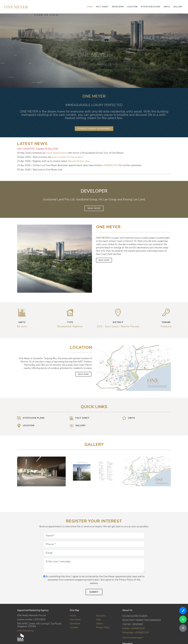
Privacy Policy (103, 627)
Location (74, 627)
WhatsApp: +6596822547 (136, 633)
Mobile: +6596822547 (134, 628)
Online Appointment (56, 153)
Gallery (100, 624)
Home (73, 616)
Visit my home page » (133, 638)
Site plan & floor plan (79, 161)
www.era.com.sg (25, 631)
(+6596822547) (110, 165)
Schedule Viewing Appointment (94, 129)
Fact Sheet (75, 620)
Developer (75, 624)
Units (99, 620)
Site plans (101, 616)
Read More (94, 208)
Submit (94, 592)
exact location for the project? (68, 157)
